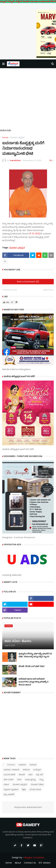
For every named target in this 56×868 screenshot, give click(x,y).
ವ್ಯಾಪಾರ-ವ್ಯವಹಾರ (11, 789)
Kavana (11, 765)
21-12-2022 (35, 234)
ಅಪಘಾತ (22, 765)
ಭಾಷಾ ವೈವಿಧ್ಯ (30, 780)
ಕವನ (30, 775)
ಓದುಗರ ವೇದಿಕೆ (9, 775)
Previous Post (10, 290)
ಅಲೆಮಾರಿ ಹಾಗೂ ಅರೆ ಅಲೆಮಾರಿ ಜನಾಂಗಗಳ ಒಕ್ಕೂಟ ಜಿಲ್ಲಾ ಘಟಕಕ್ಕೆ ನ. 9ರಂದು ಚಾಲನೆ (34, 682)
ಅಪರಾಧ (33, 765)
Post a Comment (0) (28, 282)
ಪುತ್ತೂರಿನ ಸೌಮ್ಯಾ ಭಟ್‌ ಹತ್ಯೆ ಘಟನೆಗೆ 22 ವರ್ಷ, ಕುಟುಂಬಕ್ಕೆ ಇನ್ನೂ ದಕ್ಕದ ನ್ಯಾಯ (35, 655)
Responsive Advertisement (28, 807)
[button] (3, 64)
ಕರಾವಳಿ (22, 775)
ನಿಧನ (19, 780)
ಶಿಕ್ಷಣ (24, 789)
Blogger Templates (34, 857)
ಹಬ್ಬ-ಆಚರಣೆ (9, 794)
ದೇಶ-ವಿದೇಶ (9, 780)
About (18, 863)
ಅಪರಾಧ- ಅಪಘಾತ (11, 770)
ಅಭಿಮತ (26, 770)
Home (5, 137)
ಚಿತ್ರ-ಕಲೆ (39, 775)
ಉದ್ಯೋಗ (37, 770)
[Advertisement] (28, 101)
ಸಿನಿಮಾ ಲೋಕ (35, 789)
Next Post (48, 290)
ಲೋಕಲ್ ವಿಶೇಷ (37, 784)
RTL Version (45, 863)
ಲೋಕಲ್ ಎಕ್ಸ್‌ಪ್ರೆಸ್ (17, 137)
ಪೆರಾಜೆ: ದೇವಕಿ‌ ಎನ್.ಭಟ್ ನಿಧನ (31, 666)
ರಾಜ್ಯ (41, 780)
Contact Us (30, 863)
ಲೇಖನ (6, 784)
